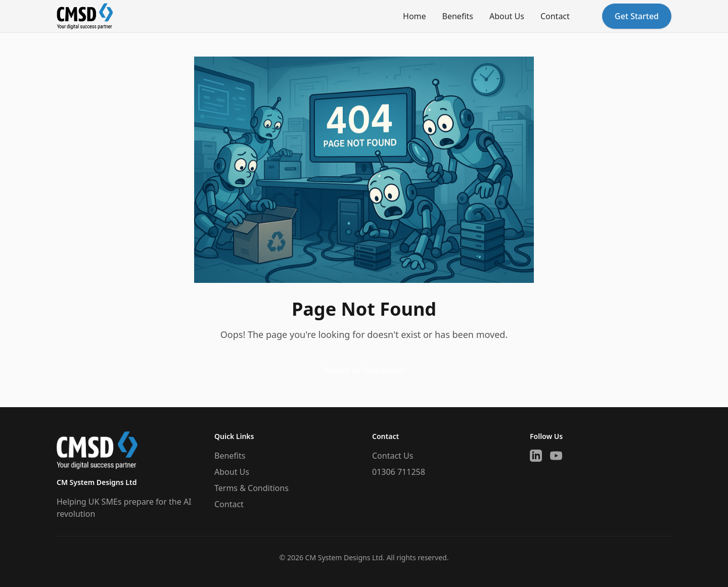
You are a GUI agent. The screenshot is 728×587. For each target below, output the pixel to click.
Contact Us (393, 456)
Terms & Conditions (252, 488)
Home (415, 16)
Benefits (458, 16)
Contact (555, 16)
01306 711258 (399, 472)
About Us (507, 16)
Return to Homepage (364, 370)
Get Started (637, 16)
